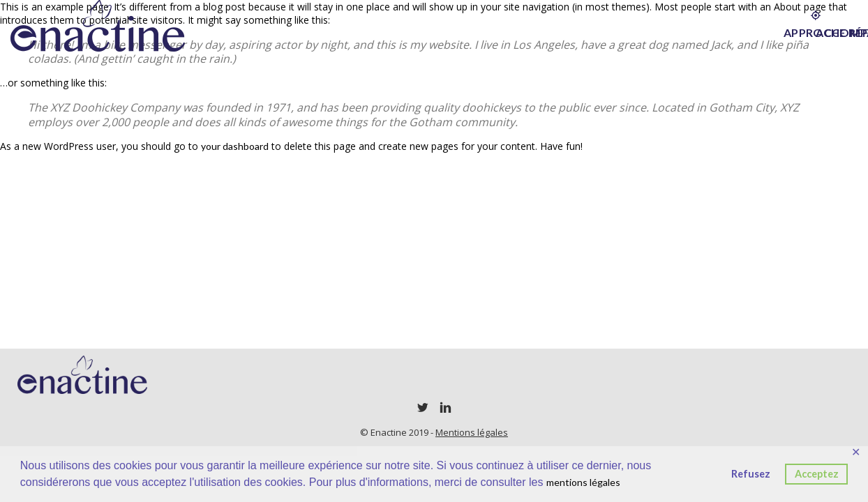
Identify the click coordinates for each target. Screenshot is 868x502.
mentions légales (583, 482)
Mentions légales (472, 432)
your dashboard (235, 146)
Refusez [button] (751, 474)
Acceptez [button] (817, 474)
